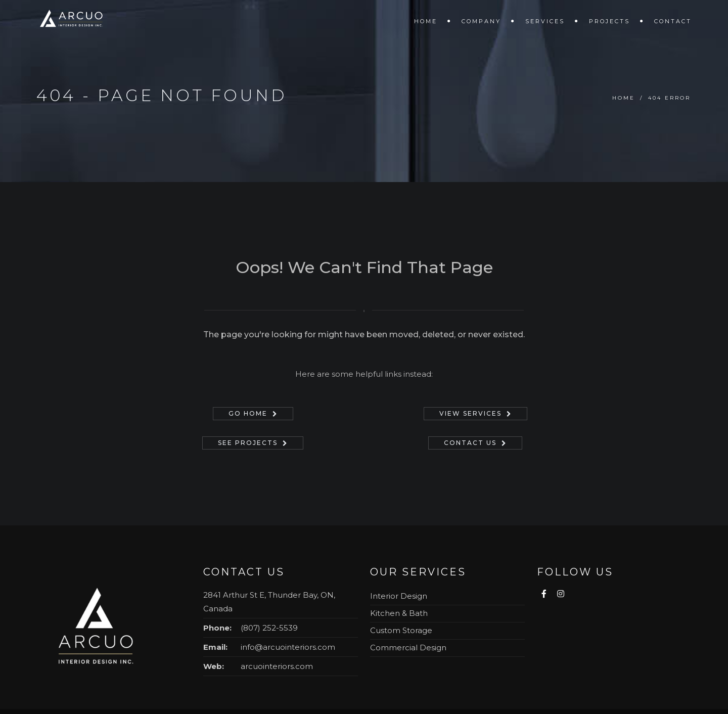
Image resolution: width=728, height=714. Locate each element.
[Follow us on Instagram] (560, 594)
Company (481, 21)
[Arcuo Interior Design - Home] (73, 20)
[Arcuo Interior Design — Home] (97, 632)
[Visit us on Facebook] (545, 594)
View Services (470, 413)
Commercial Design (408, 648)
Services (545, 21)
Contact (673, 21)
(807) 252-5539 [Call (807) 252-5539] (269, 628)
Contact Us (470, 443)
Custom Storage (401, 630)
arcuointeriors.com (277, 666)
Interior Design (399, 596)
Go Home (248, 413)
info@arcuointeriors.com (288, 647)
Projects (609, 21)
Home (426, 21)
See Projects (248, 443)
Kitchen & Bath (399, 613)
